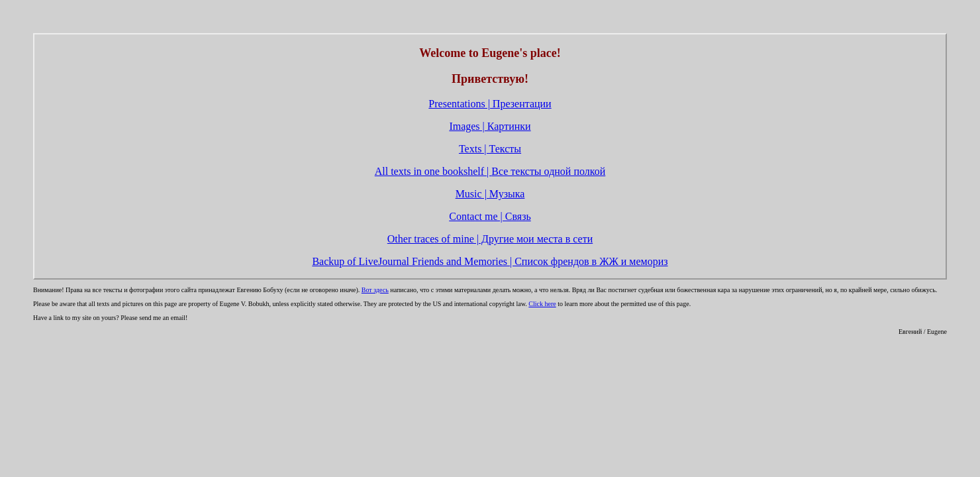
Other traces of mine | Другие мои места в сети (490, 239)
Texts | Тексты (490, 149)
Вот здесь (375, 290)
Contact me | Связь (490, 216)
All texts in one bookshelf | (490, 171)
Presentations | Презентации (490, 104)
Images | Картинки (490, 126)
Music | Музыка (490, 194)
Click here (542, 304)
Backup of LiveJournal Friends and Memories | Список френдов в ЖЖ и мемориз (490, 261)
